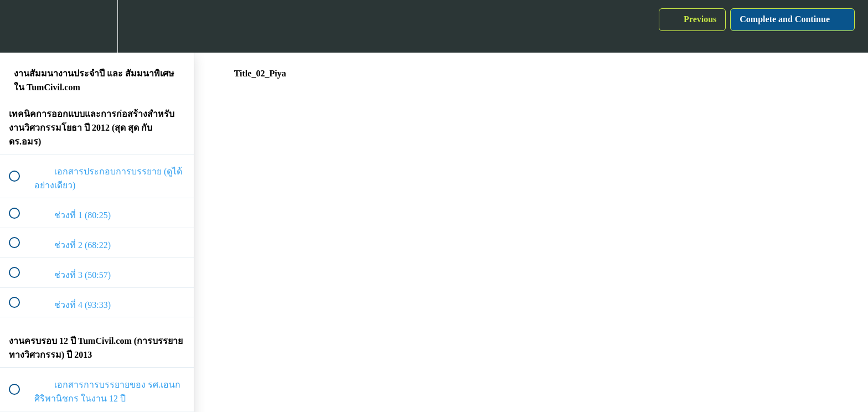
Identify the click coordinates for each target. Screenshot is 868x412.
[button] (20, 26)
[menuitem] (97, 26)
